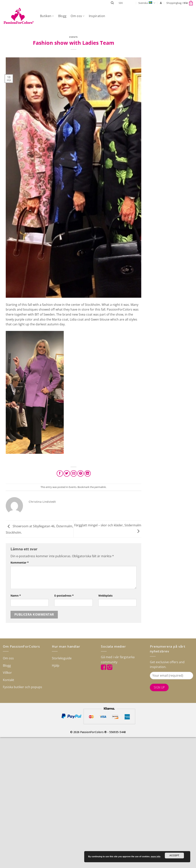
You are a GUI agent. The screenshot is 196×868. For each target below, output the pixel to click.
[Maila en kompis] (74, 473)
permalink (100, 487)
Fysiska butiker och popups (22, 687)
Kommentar (20, 563)
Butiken (47, 16)
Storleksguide (62, 658)
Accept (174, 856)
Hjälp (56, 665)
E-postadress (64, 596)
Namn (16, 596)
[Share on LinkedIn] (88, 473)
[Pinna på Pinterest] (80, 473)
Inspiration (97, 16)
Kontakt (9, 680)
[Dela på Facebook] (60, 473)
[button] (161, 3)
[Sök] (112, 3)
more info (156, 856)
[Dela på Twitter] (67, 473)
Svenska (147, 3)
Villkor (7, 673)
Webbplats (105, 596)
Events (73, 37)
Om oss (78, 16)
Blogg (62, 16)
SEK (121, 3)
